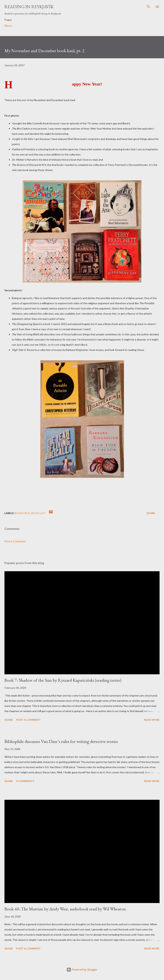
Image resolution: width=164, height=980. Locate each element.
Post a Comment (15, 541)
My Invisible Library (122, 26)
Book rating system (89, 26)
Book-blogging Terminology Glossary (44, 26)
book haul (23, 513)
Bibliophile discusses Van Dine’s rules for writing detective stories (61, 741)
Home (8, 26)
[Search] (148, 7)
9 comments (25, 781)
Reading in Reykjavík (29, 7)
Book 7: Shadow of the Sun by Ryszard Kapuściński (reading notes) (63, 680)
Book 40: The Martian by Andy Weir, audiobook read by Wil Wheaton (65, 909)
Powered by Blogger (82, 970)
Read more (152, 720)
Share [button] (151, 513)
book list (38, 513)
